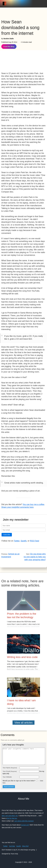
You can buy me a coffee (33, 504)
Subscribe (7, 535)
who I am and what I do (10, 816)
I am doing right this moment (24, 821)
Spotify (24, 541)
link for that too (12, 818)
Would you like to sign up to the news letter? (23, 782)
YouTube (12, 846)
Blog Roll (25, 846)
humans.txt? (25, 825)
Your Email (10, 771)
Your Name (10, 768)
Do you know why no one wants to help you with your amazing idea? (35, 557)
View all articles (24, 723)
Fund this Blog (9, 47)
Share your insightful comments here (17, 507)
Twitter (17, 541)
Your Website (7, 777)
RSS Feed (34, 541)
